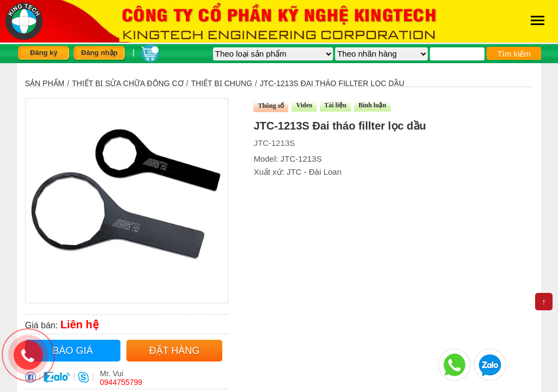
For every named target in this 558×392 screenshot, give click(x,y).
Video (304, 105)
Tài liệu (335, 105)
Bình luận (372, 105)
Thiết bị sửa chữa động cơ (128, 83)
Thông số (271, 106)
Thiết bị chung (222, 83)
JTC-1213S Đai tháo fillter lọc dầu (332, 83)
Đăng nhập (99, 53)
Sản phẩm (45, 83)
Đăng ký (44, 53)
